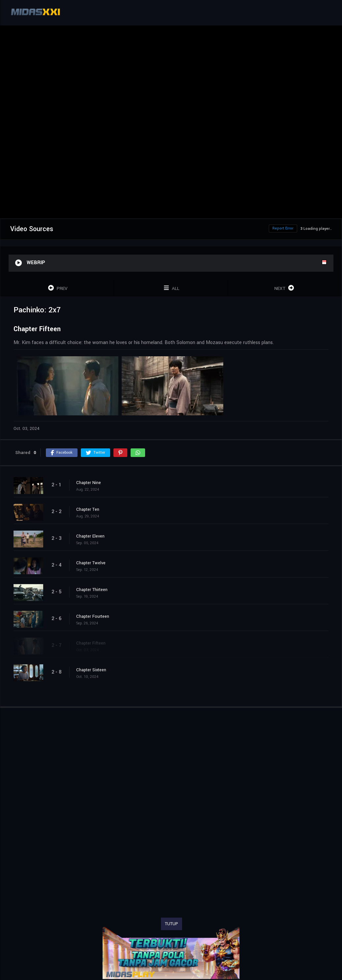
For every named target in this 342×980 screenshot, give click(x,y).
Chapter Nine (89, 483)
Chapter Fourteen (93, 616)
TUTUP (171, 924)
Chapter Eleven (90, 536)
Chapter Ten (88, 509)
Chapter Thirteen (92, 590)
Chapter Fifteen (91, 643)
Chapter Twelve (91, 563)
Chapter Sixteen (91, 670)
